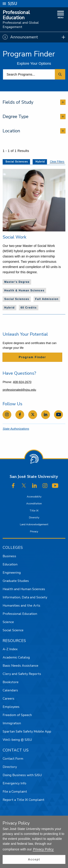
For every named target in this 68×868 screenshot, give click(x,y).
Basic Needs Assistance (20, 666)
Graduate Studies (16, 581)
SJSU (13, 3)
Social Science (13, 630)
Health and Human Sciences (24, 589)
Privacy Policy (43, 849)
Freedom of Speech (17, 715)
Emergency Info (14, 783)
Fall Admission (47, 299)
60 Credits (29, 308)
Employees (11, 707)
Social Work (15, 237)
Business (9, 556)
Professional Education (16, 15)
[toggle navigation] (61, 15)
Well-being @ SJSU (17, 740)
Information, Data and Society (25, 597)
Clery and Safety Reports (22, 674)
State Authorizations (16, 429)
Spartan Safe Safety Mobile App (27, 731)
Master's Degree (17, 282)
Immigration (12, 723)
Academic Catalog (16, 657)
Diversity (34, 518)
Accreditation (34, 504)
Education (10, 564)
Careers (8, 699)
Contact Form (13, 759)
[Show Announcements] (34, 37)
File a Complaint (15, 792)
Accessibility (34, 497)
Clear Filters (57, 162)
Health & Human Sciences (24, 290)
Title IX (34, 511)
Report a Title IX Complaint (24, 800)
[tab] (34, 102)
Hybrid (9, 308)
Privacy (34, 532)
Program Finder (32, 357)
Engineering (12, 573)
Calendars (10, 690)
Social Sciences (17, 299)
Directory (10, 767)
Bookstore (11, 682)
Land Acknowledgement (34, 524)
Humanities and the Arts (21, 606)
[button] (34, 859)
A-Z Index (10, 649)
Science (8, 622)
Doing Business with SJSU (22, 775)
